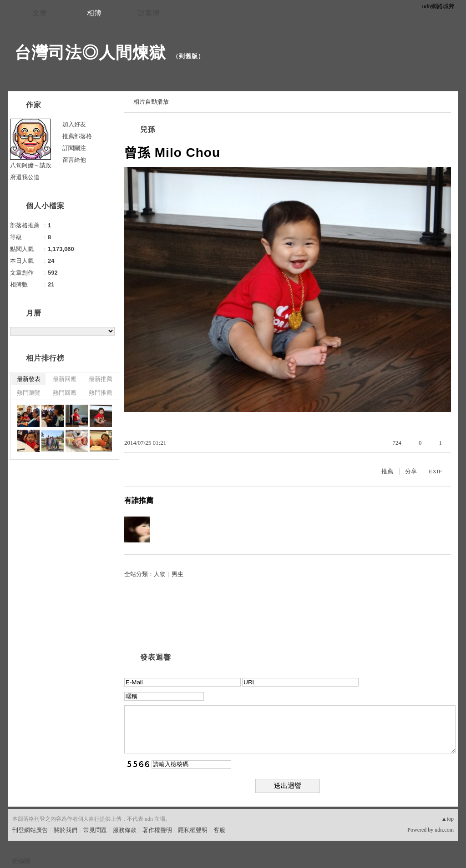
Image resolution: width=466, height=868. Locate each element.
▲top (448, 819)
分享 (411, 471)
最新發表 (29, 379)
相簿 (94, 13)
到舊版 (188, 56)
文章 (40, 13)
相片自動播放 (151, 102)
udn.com (444, 830)
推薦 (387, 471)
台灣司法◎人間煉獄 (90, 53)
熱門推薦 (101, 393)
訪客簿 (149, 13)
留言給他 (74, 160)
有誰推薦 (139, 500)
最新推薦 (101, 379)
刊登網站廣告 (30, 830)
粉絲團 (21, 861)
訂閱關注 (74, 148)
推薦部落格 (77, 136)
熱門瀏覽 (29, 393)
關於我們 (66, 830)
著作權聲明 (157, 830)
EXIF (435, 471)
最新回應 (65, 379)
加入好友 (74, 124)
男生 (177, 574)
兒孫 (148, 129)
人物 (160, 574)
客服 (219, 830)
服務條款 (125, 830)
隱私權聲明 (193, 830)
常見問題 (95, 830)
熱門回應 (65, 393)
